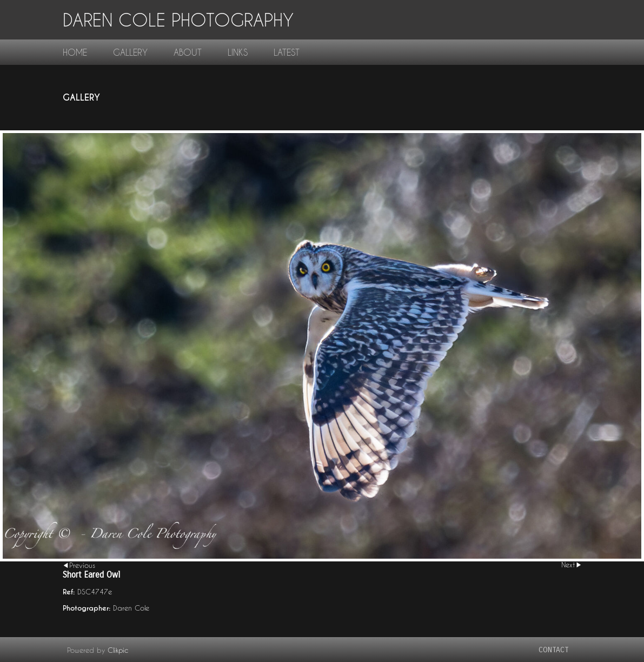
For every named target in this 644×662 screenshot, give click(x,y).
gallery (130, 52)
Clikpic (118, 650)
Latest (287, 52)
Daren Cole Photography (178, 20)
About (188, 52)
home (75, 52)
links (238, 52)
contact (554, 650)
